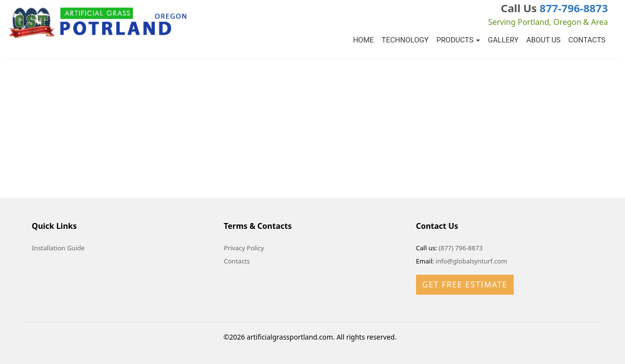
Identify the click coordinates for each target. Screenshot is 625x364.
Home (364, 40)
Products (458, 40)
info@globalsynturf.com (471, 261)
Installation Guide (58, 248)
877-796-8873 (574, 8)
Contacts (587, 40)
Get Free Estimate (465, 284)
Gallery (503, 40)
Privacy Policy (244, 248)
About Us (543, 40)
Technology (405, 40)
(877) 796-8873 (461, 248)
